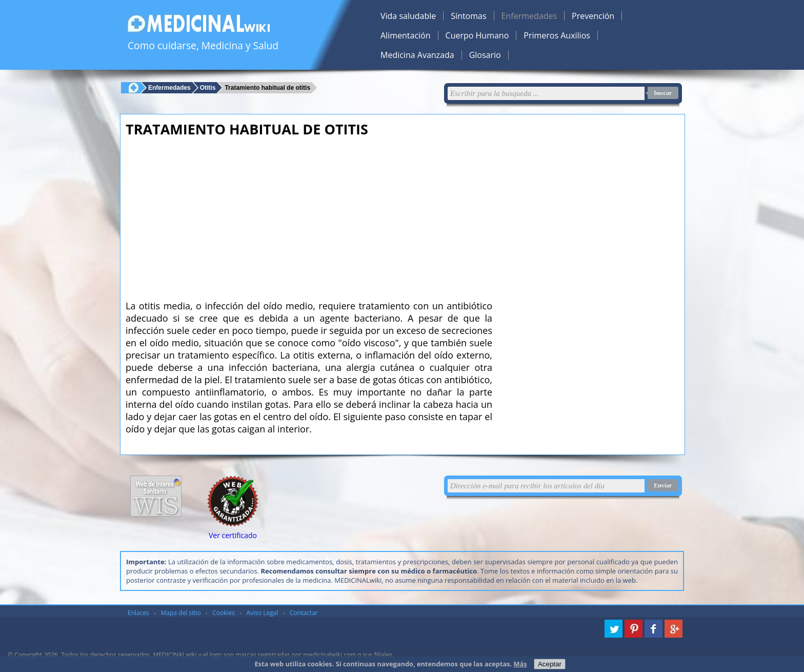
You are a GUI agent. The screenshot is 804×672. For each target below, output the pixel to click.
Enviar (663, 485)
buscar (663, 93)
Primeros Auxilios (557, 35)
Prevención (593, 16)
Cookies (224, 613)
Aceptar (550, 664)
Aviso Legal (263, 613)
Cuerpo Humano (477, 35)
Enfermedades (529, 16)
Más (520, 664)
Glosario (485, 55)
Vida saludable (408, 16)
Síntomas (468, 16)
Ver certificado (233, 535)
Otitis (208, 87)
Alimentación (406, 35)
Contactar (304, 613)
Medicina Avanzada (417, 55)
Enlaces (138, 613)
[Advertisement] (309, 215)
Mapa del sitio (181, 613)
